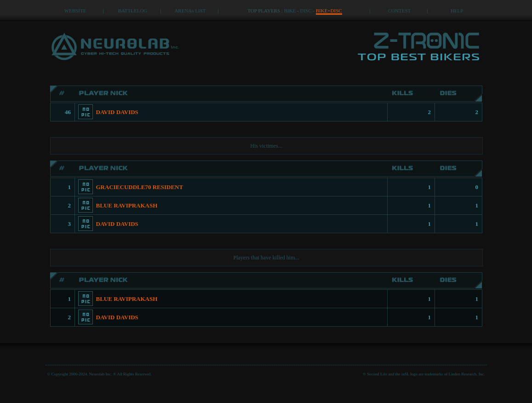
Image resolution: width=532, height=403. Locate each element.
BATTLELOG (133, 11)
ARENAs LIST (190, 11)
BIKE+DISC (329, 11)
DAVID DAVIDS (117, 112)
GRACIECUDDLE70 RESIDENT (140, 187)
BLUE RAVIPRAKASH (127, 205)
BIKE (290, 11)
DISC (306, 11)
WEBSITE (75, 11)
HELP (457, 11)
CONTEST (400, 11)
